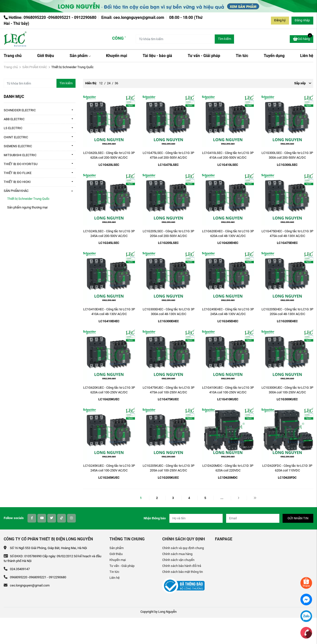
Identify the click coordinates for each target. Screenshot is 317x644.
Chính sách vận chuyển (178, 560)
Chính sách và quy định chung (183, 548)
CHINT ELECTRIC (16, 137)
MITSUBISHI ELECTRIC (20, 155)
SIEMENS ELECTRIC (18, 146)
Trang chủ (13, 56)
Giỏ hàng (303, 38)
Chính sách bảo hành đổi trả (182, 566)
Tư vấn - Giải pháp (204, 56)
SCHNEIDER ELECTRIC (20, 110)
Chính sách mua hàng (177, 554)
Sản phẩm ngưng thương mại (27, 207)
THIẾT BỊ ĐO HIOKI (17, 182)
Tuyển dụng (274, 56)
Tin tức (242, 56)
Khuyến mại (117, 56)
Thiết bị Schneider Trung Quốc (28, 199)
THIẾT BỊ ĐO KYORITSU (21, 164)
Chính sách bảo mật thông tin (183, 572)
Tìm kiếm (225, 39)
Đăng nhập (302, 20)
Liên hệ (307, 56)
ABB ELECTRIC (14, 119)
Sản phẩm (80, 56)
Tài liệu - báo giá (157, 56)
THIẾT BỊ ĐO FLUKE (18, 173)
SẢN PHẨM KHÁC (35, 67)
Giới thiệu (46, 56)
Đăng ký (280, 20)
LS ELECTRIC (13, 128)
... (222, 498)
